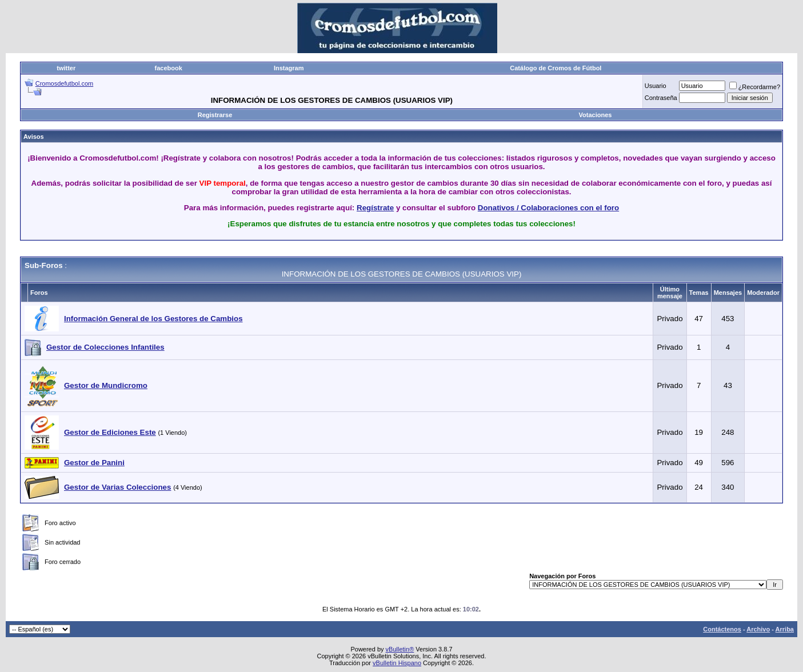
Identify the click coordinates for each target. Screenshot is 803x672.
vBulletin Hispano (397, 663)
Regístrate (375, 208)
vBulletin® (400, 649)
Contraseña (661, 98)
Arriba (785, 629)
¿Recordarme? (755, 87)
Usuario (656, 86)
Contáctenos (722, 629)
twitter (66, 68)
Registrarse (215, 115)
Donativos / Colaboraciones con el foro (548, 208)
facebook (169, 68)
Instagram (289, 68)
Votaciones (596, 115)
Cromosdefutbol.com (65, 83)
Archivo (758, 629)
